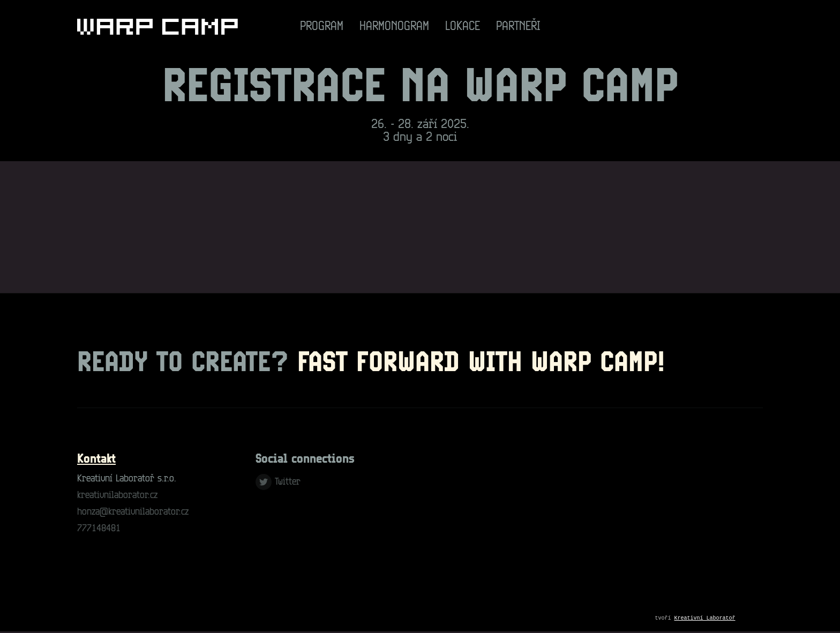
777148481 (99, 529)
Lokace (463, 27)
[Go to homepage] (157, 27)
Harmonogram (394, 27)
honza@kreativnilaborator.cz (133, 512)
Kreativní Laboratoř (705, 619)
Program (322, 27)
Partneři (518, 27)
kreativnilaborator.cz (117, 496)
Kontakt (96, 459)
